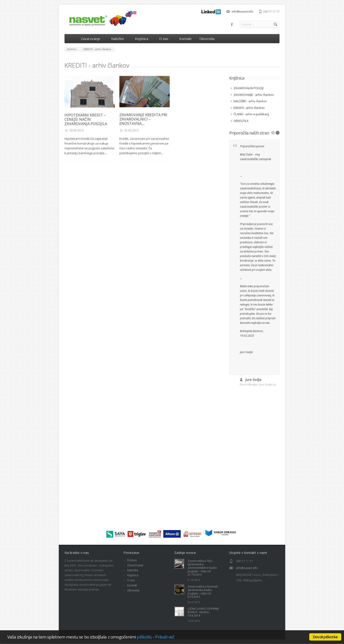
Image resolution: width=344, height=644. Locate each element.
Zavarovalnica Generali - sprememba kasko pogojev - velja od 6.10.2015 (203, 592)
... (241, 175)
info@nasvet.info (243, 12)
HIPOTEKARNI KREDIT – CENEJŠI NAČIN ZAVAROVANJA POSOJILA (86, 119)
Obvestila (207, 39)
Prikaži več (165, 637)
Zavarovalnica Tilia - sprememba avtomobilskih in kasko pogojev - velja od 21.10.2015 (202, 568)
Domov (132, 560)
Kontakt (185, 39)
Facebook (232, 24)
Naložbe (119, 39)
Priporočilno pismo (252, 146)
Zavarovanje (92, 39)
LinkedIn (211, 12)
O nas (165, 39)
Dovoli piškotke (325, 637)
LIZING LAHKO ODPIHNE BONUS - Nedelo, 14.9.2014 (203, 612)
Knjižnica (143, 39)
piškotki (144, 637)
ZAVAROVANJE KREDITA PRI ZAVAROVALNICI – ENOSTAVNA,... (143, 119)
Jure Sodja (246, 352)
